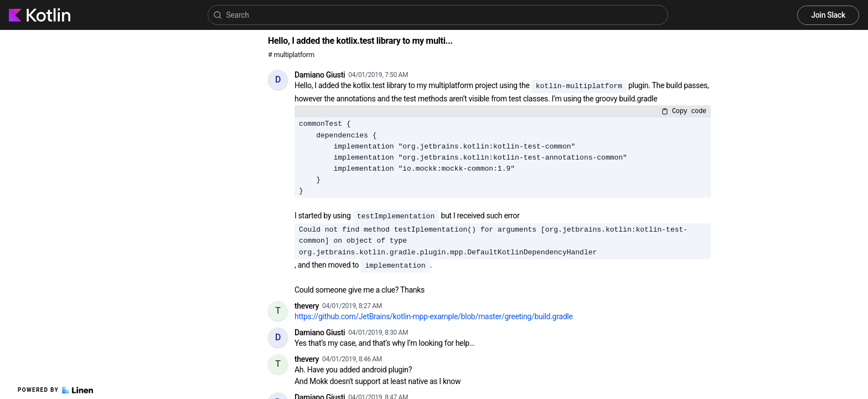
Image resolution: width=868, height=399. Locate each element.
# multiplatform (291, 55)
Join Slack (828, 15)
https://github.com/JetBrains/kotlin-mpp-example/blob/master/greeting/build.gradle (433, 316)
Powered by (55, 390)
